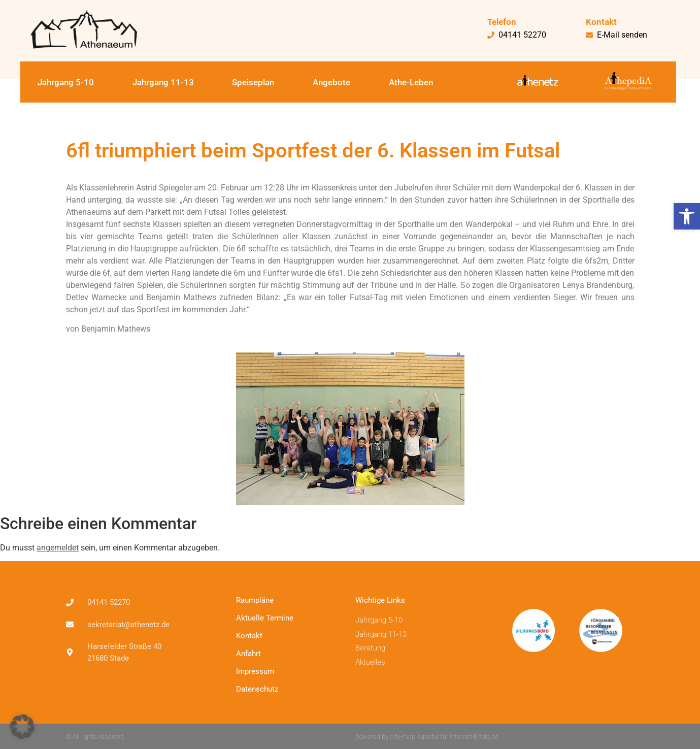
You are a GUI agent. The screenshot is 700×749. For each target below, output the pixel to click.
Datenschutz (257, 689)
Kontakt (249, 636)
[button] (687, 216)
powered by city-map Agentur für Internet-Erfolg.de (427, 737)
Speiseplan (253, 82)
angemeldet (58, 548)
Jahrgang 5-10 (66, 82)
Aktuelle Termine (265, 618)
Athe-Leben (411, 82)
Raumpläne (255, 600)
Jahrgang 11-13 (163, 82)
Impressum (255, 671)
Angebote (331, 82)
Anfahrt (248, 654)
